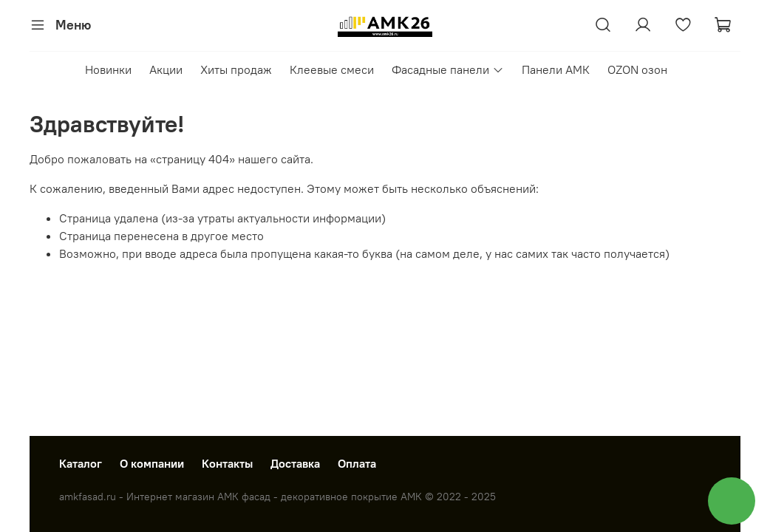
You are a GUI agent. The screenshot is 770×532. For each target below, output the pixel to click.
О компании (152, 463)
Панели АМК (556, 69)
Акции (166, 69)
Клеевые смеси (332, 69)
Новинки (108, 69)
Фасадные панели (447, 69)
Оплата (357, 463)
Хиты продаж (236, 69)
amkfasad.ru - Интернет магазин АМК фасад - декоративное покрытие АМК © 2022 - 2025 (277, 497)
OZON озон (637, 69)
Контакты (227, 463)
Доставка (295, 463)
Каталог (81, 463)
